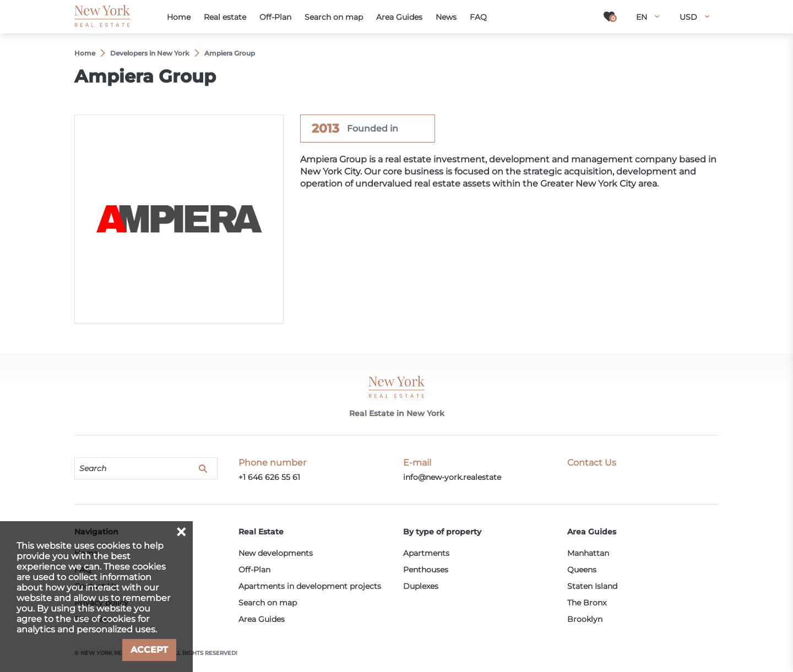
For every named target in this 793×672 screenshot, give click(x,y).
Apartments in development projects (310, 586)
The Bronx (587, 603)
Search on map (268, 603)
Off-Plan (254, 570)
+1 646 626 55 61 (269, 477)
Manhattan (588, 553)
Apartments (426, 553)
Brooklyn (585, 619)
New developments (276, 553)
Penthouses (426, 570)
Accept (149, 650)
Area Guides (262, 619)
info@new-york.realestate (452, 477)
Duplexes (421, 586)
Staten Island (592, 586)
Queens (582, 570)
